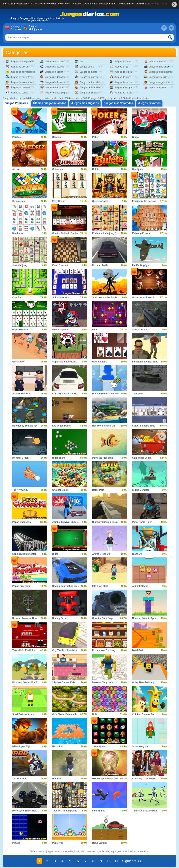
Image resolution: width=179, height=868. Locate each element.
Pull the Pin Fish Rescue (106, 394)
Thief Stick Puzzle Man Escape (149, 811)
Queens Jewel (100, 201)
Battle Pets (98, 490)
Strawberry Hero (141, 746)
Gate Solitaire (100, 362)
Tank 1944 (138, 394)
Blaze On (137, 554)
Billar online (59, 458)
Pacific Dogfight (141, 265)
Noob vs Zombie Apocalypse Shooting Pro (155, 618)
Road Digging (100, 843)
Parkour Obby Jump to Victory (109, 682)
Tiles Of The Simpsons (65, 811)
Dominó (57, 137)
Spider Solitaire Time (144, 426)
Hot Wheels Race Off (104, 426)
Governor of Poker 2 (143, 297)
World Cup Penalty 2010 (105, 779)
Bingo (135, 137)
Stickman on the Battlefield (107, 297)
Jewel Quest (99, 746)
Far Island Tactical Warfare (147, 362)
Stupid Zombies (141, 490)
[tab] (16, 103)
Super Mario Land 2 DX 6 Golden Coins (74, 362)
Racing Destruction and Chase (69, 586)
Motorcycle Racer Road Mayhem (30, 811)
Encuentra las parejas (144, 201)
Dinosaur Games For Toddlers (29, 682)
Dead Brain (138, 650)
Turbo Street (19, 779)
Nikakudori (18, 233)
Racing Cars (59, 618)
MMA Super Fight (22, 746)
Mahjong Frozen (141, 233)
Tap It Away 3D (20, 490)
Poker (95, 137)
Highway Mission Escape (106, 522)
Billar (55, 554)
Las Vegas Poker (61, 426)
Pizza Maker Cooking (104, 650)
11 (116, 861)
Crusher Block (60, 490)
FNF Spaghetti (60, 330)
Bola (95, 714)
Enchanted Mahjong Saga (106, 233)
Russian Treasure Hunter (26, 618)
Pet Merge (58, 843)
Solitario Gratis (61, 297)
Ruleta (96, 169)
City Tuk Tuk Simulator (65, 650)
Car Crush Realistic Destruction (70, 394)
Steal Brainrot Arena (23, 714)
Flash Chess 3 (60, 265)
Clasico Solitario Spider (65, 233)
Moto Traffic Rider (142, 522)
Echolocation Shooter (24, 554)
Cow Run (17, 297)
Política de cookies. (158, 4)
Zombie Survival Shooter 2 (67, 522)
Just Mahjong (20, 265)
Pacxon (16, 843)
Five (95, 330)
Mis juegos (17, 28)
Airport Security (21, 394)
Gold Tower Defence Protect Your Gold (73, 714)
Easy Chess (59, 201)
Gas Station (19, 362)
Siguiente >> (132, 861)
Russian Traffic (101, 265)
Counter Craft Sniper (104, 618)
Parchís (16, 137)
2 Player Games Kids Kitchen (68, 682)
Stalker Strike (139, 330)
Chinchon (58, 169)
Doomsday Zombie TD (25, 426)
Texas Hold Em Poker (24, 650)
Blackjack (137, 169)
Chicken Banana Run (144, 714)
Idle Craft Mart (100, 586)
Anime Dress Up (101, 554)
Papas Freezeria (21, 586)
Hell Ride (57, 779)
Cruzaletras (19, 201)
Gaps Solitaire (20, 330)
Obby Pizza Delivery (143, 682)
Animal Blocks (140, 586)
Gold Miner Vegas (142, 458)
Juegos (35, 28)
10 (109, 861)
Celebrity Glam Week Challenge (149, 779)
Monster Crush (20, 458)
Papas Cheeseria (22, 522)
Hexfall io (57, 746)
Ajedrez (16, 169)
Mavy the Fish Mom (103, 458)
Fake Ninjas (99, 811)
